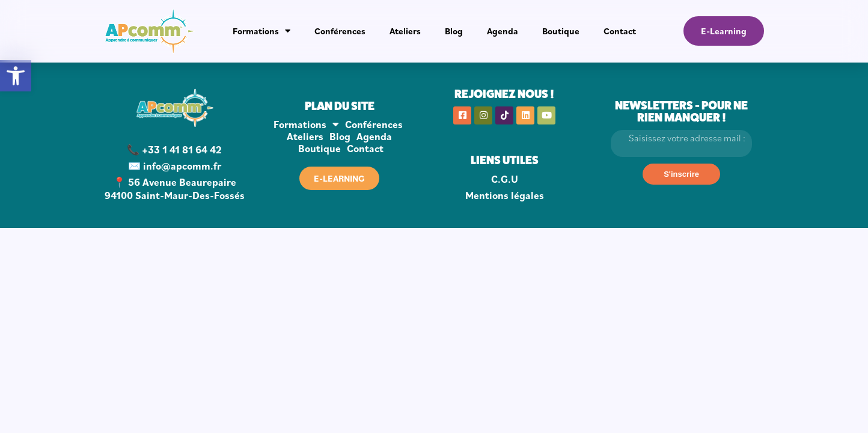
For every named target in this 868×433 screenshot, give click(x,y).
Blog (454, 31)
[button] (16, 76)
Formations (261, 31)
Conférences (340, 31)
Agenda (503, 31)
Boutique (561, 31)
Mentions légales (505, 195)
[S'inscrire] (681, 174)
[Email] (681, 143)
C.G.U (505, 179)
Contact (620, 31)
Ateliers (405, 31)
